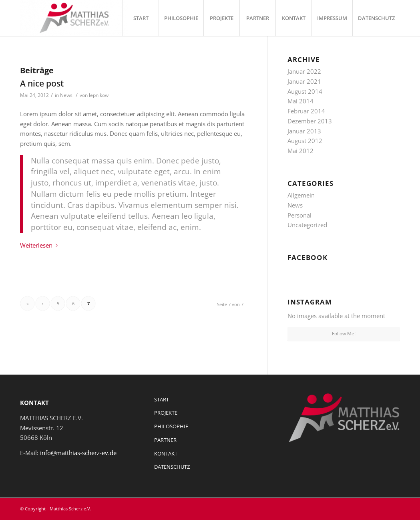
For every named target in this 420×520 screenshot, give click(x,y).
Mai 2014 (300, 101)
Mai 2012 (300, 151)
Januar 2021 (304, 81)
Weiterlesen (40, 245)
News (66, 95)
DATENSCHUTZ (172, 467)
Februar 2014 (306, 111)
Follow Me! (344, 334)
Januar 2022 (304, 71)
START (162, 399)
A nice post (42, 83)
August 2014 (305, 91)
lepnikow (99, 95)
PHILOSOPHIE (171, 426)
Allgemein (301, 195)
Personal (299, 215)
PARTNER (165, 440)
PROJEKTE (166, 413)
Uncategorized (307, 225)
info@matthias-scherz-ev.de (78, 453)
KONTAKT (166, 453)
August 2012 (305, 141)
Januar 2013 (304, 131)
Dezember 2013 (310, 121)
